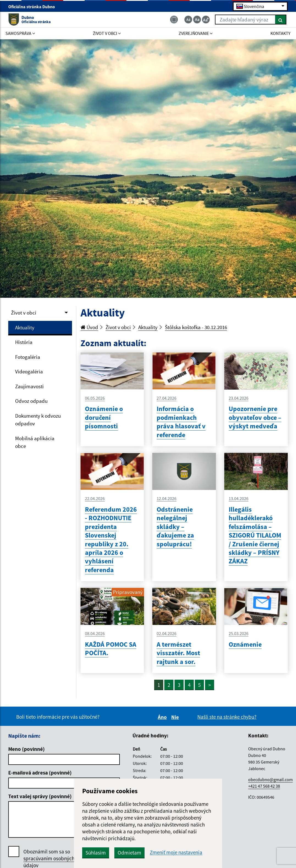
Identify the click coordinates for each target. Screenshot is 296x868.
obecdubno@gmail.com (270, 779)
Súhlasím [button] (96, 853)
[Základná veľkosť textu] (197, 20)
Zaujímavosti (29, 386)
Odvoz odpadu (31, 401)
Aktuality (25, 327)
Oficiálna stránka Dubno (34, 7)
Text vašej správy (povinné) (40, 796)
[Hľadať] (281, 20)
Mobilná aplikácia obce (35, 442)
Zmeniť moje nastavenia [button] (176, 852)
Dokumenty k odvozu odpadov (38, 420)
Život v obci (24, 313)
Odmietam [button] (129, 853)
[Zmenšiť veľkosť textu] (188, 20)
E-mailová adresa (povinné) (40, 773)
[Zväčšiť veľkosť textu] (206, 20)
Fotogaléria (28, 357)
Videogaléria (29, 371)
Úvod (89, 327)
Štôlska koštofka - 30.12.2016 (196, 327)
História (24, 342)
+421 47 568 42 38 (264, 786)
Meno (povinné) (27, 749)
